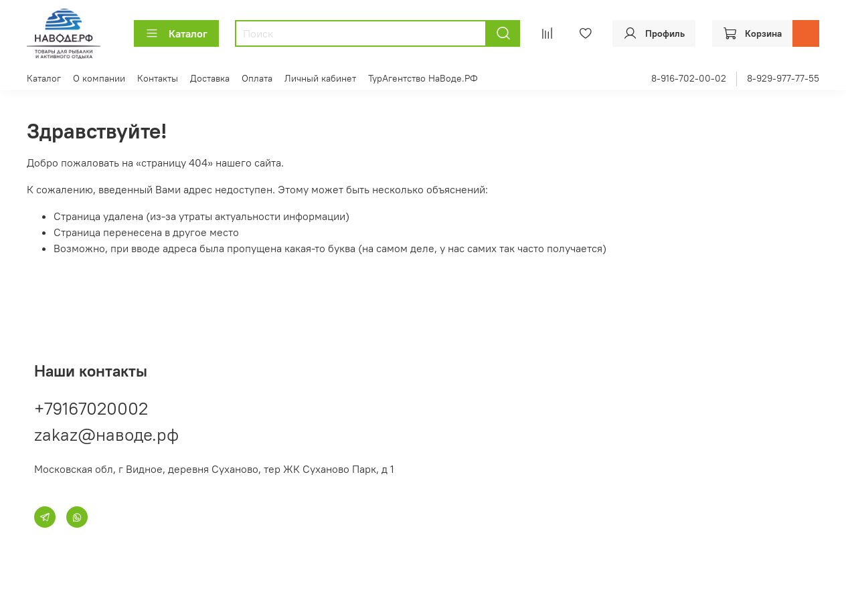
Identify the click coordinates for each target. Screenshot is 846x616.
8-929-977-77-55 (783, 78)
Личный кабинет (320, 78)
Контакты (158, 78)
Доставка (210, 78)
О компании (99, 78)
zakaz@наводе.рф (106, 434)
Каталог (176, 33)
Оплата (257, 78)
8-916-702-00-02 (689, 78)
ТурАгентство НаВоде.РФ (423, 78)
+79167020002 (91, 408)
